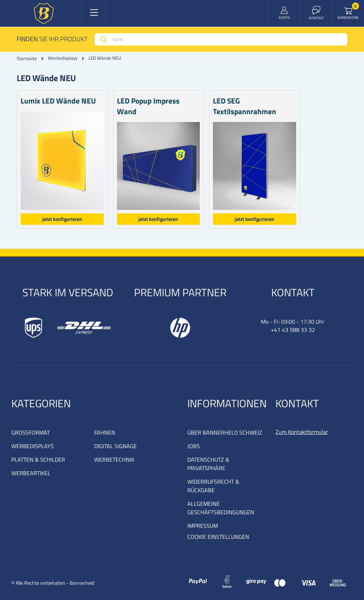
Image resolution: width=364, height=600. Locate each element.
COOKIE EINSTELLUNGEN (218, 537)
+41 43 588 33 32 (293, 330)
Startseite (27, 58)
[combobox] (221, 39)
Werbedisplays (63, 58)
